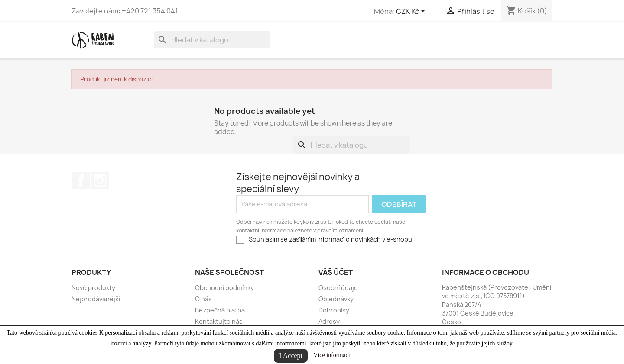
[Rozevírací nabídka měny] (412, 12)
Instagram (100, 180)
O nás (203, 299)
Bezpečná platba (220, 310)
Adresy (329, 321)
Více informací (331, 355)
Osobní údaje (338, 288)
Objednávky (336, 299)
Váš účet (336, 272)
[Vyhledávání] (212, 40)
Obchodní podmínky (224, 288)
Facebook (81, 180)
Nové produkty (93, 288)
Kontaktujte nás (219, 321)
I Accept (291, 356)
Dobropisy (334, 310)
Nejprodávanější (96, 299)
